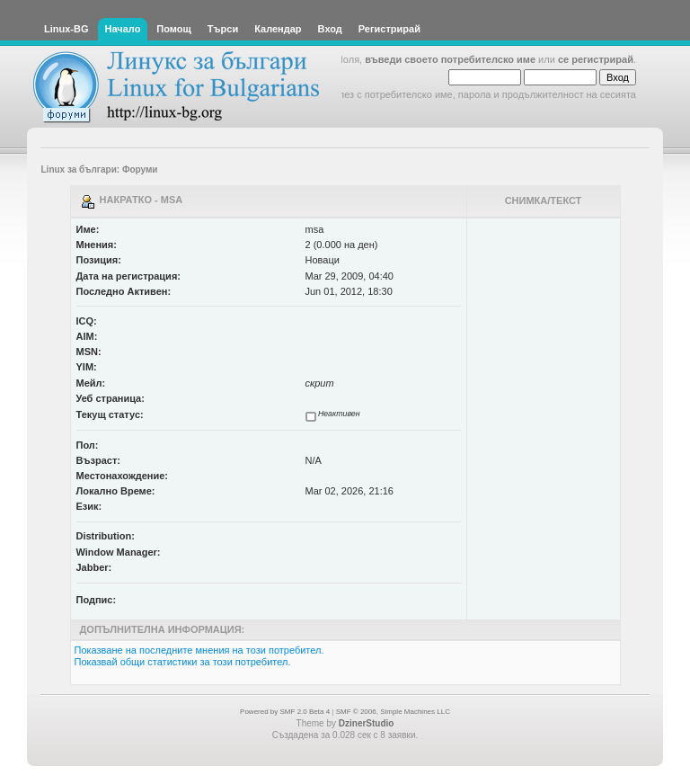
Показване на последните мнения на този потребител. (199, 650)
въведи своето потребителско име (450, 59)
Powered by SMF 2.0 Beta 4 (285, 712)
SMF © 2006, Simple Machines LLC (393, 712)
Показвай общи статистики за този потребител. (183, 662)
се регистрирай (596, 59)
